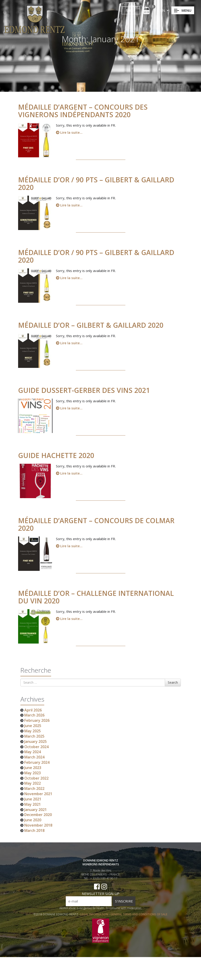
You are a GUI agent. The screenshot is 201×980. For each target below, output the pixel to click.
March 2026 (34, 715)
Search (173, 682)
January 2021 (36, 810)
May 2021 (33, 804)
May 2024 (33, 752)
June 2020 (33, 820)
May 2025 (33, 731)
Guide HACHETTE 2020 (59, 455)
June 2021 (33, 799)
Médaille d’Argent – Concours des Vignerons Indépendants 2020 (83, 111)
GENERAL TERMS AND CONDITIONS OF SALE (139, 917)
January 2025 (36, 741)
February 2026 (37, 720)
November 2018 (38, 825)
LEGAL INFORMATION (95, 917)
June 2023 (33, 768)
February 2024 (37, 762)
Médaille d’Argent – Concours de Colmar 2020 (99, 524)
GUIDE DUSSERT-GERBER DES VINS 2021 (87, 390)
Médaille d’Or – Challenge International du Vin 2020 (99, 597)
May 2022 (33, 783)
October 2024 (36, 747)
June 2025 (33, 726)
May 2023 (33, 773)
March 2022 (34, 788)
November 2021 (38, 794)
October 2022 (36, 778)
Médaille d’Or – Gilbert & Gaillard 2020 (94, 325)
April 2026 (33, 710)
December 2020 (38, 815)
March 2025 (34, 736)
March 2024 (34, 757)
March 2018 (34, 830)
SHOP (131, 10)
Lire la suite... (69, 132)
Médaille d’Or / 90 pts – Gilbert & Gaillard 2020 (99, 183)
